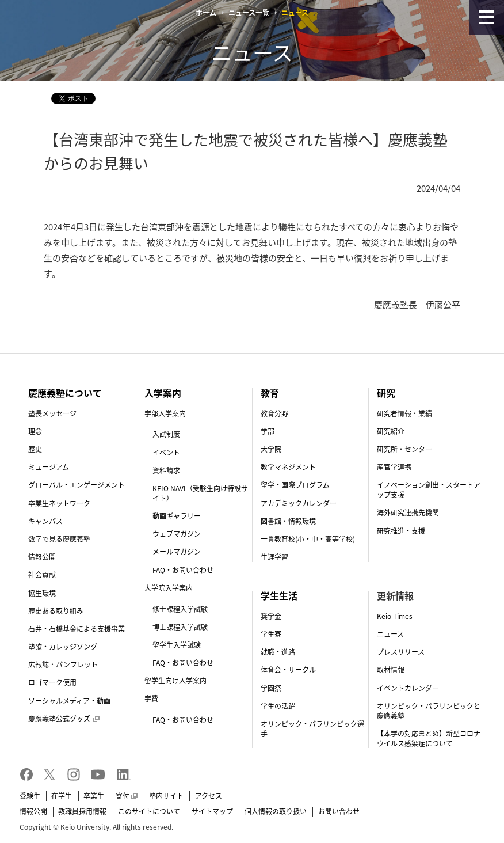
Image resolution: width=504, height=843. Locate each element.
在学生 (62, 796)
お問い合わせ (339, 811)
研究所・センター (404, 449)
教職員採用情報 (82, 811)
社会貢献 (42, 575)
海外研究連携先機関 (408, 512)
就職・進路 (278, 652)
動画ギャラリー (177, 516)
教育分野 (274, 413)
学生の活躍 (278, 706)
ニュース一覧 (249, 13)
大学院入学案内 (169, 588)
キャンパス (45, 521)
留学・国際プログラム (295, 485)
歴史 (35, 449)
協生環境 (42, 593)
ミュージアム (49, 467)
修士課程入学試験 (180, 609)
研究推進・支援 (401, 531)
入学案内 (163, 393)
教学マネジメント (288, 467)
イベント (166, 453)
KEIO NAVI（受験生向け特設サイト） (200, 493)
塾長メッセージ (52, 413)
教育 (270, 393)
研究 (386, 393)
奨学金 (271, 616)
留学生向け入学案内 (175, 681)
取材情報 (391, 670)
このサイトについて (149, 811)
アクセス (209, 796)
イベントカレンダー (408, 688)
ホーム (206, 13)
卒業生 (94, 796)
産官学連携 (394, 467)
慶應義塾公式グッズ (64, 719)
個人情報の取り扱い (276, 811)
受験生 (30, 796)
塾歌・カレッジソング (63, 647)
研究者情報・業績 (404, 413)
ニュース (390, 634)
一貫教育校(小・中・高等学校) (308, 539)
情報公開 (42, 557)
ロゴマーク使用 (52, 682)
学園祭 (271, 688)
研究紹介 (391, 431)
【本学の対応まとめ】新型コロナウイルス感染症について (429, 738)
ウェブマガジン (177, 534)
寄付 (127, 796)
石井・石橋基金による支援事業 (77, 629)
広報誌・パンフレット (63, 664)
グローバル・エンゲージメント (77, 485)
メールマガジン (177, 552)
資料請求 (166, 470)
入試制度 (166, 434)
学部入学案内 (165, 413)
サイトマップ (212, 811)
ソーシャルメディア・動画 (69, 701)
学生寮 (271, 634)
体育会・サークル (288, 670)
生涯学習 (274, 557)
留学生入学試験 (177, 645)
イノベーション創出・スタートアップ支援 (429, 490)
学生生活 (279, 595)
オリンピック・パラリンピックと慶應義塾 (429, 711)
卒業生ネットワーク (59, 503)
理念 (35, 431)
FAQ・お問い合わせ (183, 570)
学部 (268, 431)
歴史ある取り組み (56, 611)
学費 (151, 698)
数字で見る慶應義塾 (59, 539)
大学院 (271, 449)
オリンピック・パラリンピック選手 (312, 729)
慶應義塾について (65, 393)
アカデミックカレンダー (299, 503)
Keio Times (395, 616)
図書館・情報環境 (288, 521)
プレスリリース (401, 652)
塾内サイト (166, 796)
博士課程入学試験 (180, 627)
